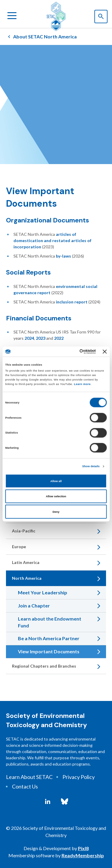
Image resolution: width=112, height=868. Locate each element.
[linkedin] (48, 802)
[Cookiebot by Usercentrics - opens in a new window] (71, 352)
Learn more (82, 384)
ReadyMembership (83, 855)
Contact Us (25, 786)
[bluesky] (65, 802)
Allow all (56, 481)
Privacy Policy (79, 777)
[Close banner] (105, 351)
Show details (91, 466)
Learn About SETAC (29, 777)
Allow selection (56, 496)
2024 (29, 338)
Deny (56, 512)
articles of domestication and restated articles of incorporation (52, 240)
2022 (59, 338)
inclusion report (72, 302)
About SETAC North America (45, 36)
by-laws (63, 256)
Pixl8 (83, 848)
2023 (41, 338)
